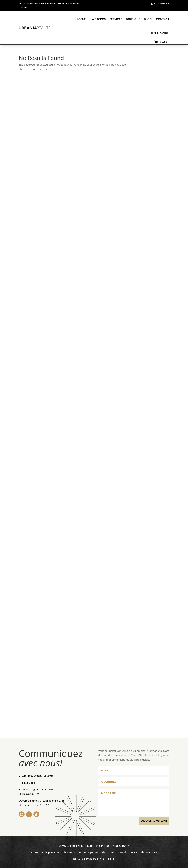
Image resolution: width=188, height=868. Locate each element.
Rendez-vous (160, 33)
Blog (148, 19)
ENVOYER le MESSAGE (154, 821)
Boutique (133, 19)
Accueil (82, 19)
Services (116, 19)
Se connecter (161, 4)
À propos (99, 19)
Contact (163, 19)
